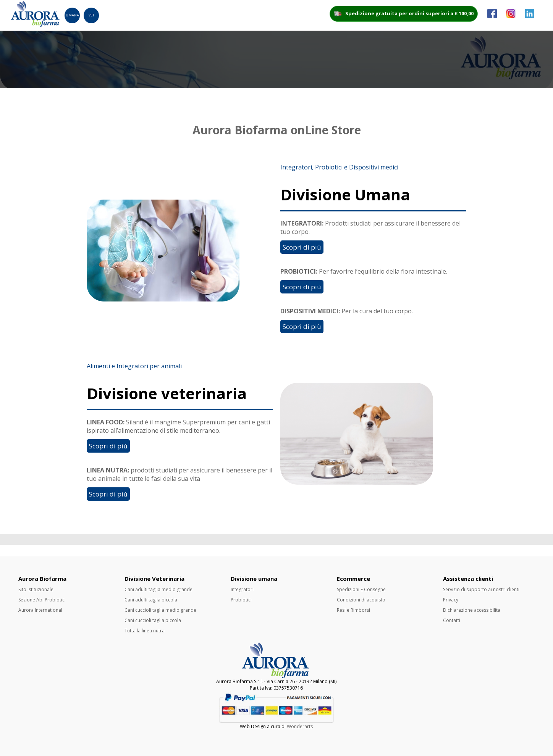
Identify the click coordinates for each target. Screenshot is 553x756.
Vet (91, 15)
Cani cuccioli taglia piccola (153, 620)
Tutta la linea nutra (145, 631)
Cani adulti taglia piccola (151, 600)
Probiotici (241, 600)
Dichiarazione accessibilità (472, 610)
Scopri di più (302, 247)
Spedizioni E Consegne (361, 589)
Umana (72, 15)
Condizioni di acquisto (361, 600)
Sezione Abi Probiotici (42, 600)
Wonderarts (300, 726)
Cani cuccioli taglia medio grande (160, 610)
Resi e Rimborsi (353, 610)
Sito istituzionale (36, 589)
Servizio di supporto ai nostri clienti (481, 589)
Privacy (451, 600)
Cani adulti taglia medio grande (158, 589)
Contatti (452, 620)
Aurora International (40, 610)
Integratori (242, 589)
